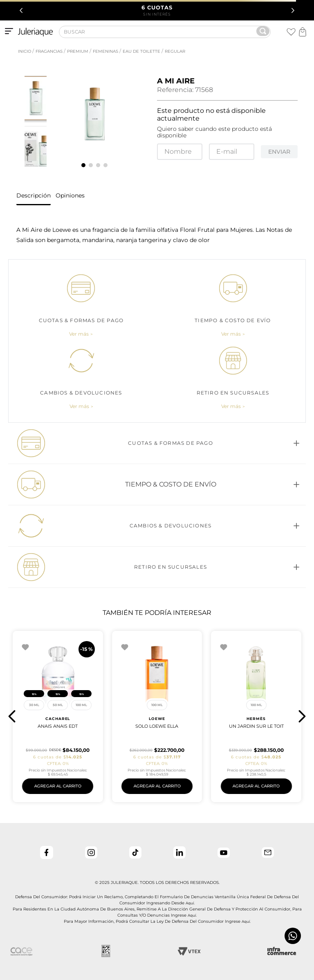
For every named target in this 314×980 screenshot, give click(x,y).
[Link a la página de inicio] (24, 52)
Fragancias (49, 51)
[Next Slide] (293, 10)
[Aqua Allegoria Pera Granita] (256, 716)
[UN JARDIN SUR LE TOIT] (157, 716)
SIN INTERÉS (157, 10)
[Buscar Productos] (263, 31)
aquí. (190, 903)
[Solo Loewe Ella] (58, 716)
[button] (81, 334)
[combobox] (165, 33)
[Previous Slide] (21, 10)
